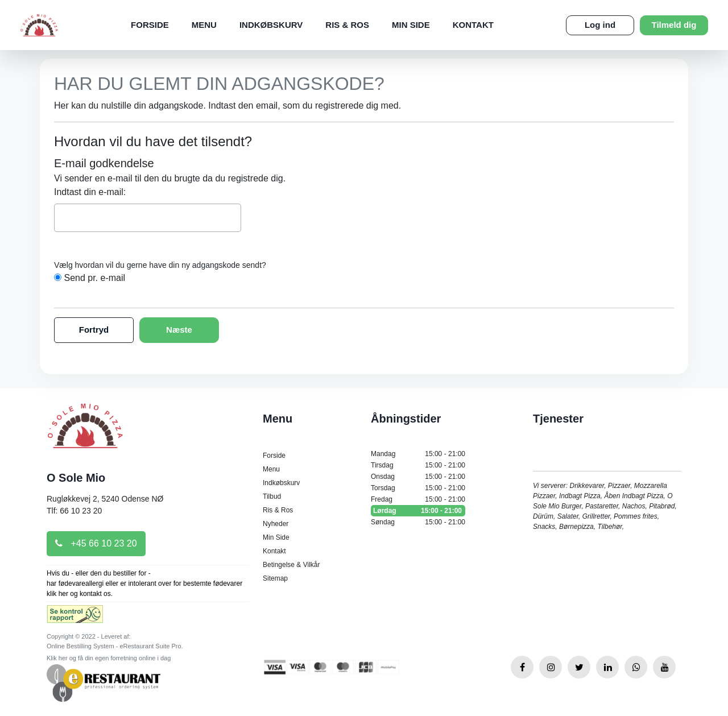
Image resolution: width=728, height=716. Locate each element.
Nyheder (276, 524)
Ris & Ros (347, 25)
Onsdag (418, 477)
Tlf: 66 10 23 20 (74, 511)
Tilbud (272, 496)
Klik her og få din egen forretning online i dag (109, 658)
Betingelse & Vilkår (291, 565)
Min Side (411, 25)
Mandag (418, 454)
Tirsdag (418, 465)
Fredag (418, 499)
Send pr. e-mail (94, 278)
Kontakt (473, 25)
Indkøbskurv (271, 25)
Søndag (418, 522)
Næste (179, 330)
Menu (204, 25)
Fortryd (94, 330)
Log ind (600, 25)
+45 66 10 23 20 (96, 543)
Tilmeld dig (674, 25)
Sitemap (275, 578)
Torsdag (418, 488)
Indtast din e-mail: (90, 192)
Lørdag (418, 511)
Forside (150, 25)
